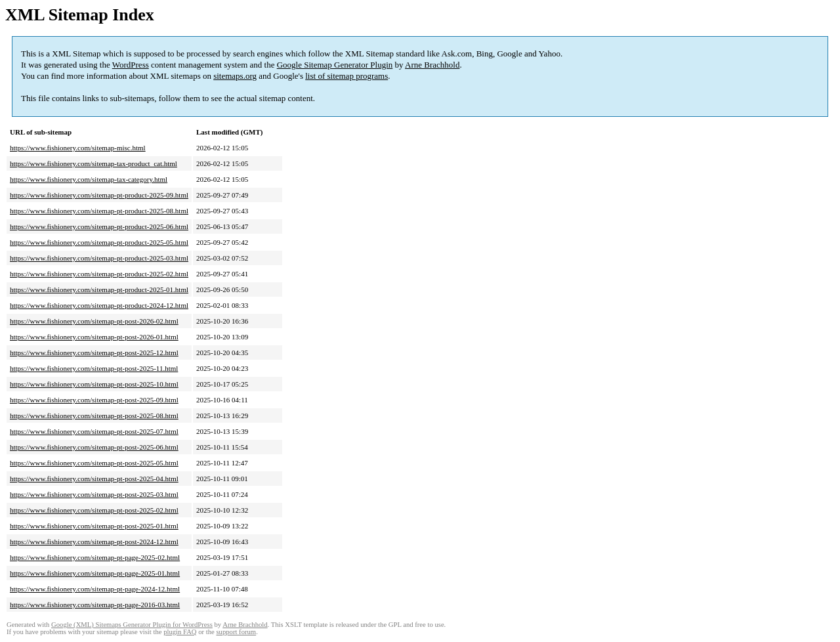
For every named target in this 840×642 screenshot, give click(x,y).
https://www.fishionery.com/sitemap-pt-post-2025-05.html (94, 463)
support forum (236, 632)
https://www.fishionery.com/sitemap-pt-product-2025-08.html (99, 211)
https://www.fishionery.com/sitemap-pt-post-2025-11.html (94, 368)
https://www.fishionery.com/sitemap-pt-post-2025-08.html (94, 416)
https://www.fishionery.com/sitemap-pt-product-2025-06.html (99, 226)
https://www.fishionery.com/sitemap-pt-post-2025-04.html (94, 479)
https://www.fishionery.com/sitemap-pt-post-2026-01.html (94, 337)
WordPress (131, 65)
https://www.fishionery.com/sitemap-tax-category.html (89, 179)
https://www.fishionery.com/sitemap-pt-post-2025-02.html (94, 510)
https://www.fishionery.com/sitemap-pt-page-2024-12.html (95, 589)
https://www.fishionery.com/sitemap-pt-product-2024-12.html (99, 305)
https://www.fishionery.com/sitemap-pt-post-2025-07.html (94, 431)
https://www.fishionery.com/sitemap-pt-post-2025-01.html (94, 526)
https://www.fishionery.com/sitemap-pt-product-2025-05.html (99, 242)
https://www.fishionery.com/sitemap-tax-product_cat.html (94, 163)
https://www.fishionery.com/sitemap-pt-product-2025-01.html (99, 289)
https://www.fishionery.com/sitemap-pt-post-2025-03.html (94, 494)
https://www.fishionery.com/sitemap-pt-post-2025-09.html (94, 400)
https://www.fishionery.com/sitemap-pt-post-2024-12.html (94, 542)
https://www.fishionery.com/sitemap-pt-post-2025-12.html (94, 353)
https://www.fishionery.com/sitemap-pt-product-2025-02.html (99, 274)
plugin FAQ (180, 632)
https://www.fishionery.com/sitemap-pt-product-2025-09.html (99, 195)
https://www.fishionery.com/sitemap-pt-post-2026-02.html (94, 321)
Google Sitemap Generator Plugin (335, 65)
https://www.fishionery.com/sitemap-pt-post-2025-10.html (94, 384)
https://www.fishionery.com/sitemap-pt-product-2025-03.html (99, 258)
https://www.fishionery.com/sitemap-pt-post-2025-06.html (94, 447)
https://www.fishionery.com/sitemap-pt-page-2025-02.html (95, 557)
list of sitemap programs (346, 76)
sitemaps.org (235, 76)
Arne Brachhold (432, 65)
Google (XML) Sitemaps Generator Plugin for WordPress (132, 625)
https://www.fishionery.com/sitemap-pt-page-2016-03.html (95, 605)
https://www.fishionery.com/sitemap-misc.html (78, 148)
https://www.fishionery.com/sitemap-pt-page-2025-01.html (95, 573)
